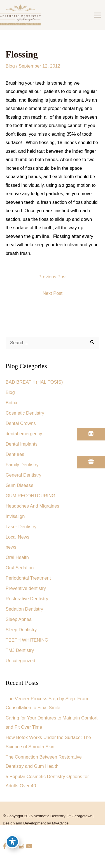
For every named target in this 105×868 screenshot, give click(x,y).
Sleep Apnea (19, 619)
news (11, 547)
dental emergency (24, 434)
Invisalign (15, 516)
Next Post (53, 293)
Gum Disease (19, 485)
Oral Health (17, 557)
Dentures (15, 454)
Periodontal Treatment (28, 578)
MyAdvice (60, 823)
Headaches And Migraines (32, 506)
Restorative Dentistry (27, 599)
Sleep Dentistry (21, 630)
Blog (10, 66)
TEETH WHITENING (27, 640)
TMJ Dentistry (20, 650)
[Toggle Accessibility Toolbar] (12, 842)
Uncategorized (20, 661)
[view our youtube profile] (30, 846)
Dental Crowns (21, 423)
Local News (17, 537)
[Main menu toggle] (97, 15)
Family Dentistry (22, 465)
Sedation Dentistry (24, 609)
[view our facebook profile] (5, 846)
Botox (11, 403)
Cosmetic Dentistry (25, 413)
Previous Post (53, 277)
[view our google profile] (21, 846)
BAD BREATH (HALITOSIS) (34, 382)
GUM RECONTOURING (30, 496)
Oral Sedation (20, 568)
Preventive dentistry (26, 588)
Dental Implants (22, 444)
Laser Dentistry (21, 527)
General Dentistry (24, 475)
